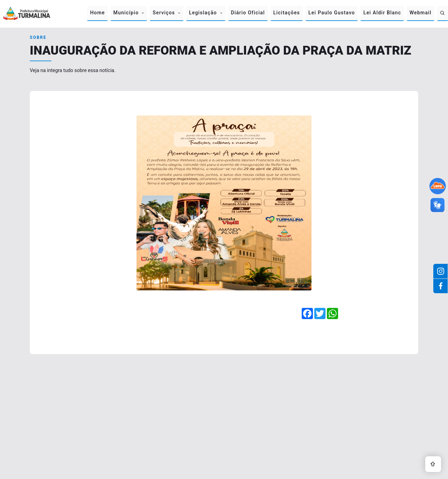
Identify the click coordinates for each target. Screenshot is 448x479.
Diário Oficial (248, 13)
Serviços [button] (164, 13)
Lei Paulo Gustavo (332, 13)
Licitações (287, 13)
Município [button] (126, 13)
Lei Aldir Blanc (382, 13)
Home (97, 13)
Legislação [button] (203, 13)
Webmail (421, 13)
